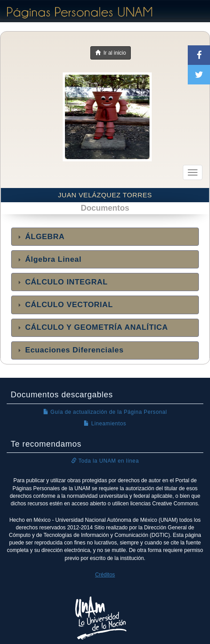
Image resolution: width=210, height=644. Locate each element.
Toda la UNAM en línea (105, 461)
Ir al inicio (111, 53)
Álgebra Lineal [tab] (48, 259)
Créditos (105, 575)
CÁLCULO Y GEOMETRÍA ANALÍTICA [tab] (92, 327)
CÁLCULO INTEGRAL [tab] (62, 282)
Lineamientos (105, 424)
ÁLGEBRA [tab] (40, 237)
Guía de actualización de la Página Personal (105, 412)
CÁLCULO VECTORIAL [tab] (64, 305)
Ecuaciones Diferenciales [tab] (70, 350)
